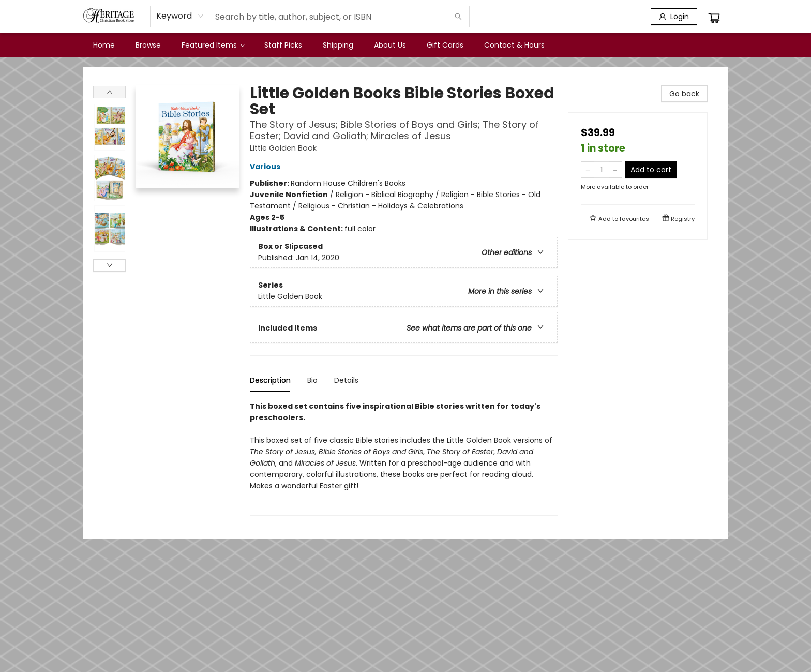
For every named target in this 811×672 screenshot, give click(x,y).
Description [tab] (270, 380)
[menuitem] (104, 45)
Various (267, 167)
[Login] (674, 17)
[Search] (458, 17)
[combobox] (180, 16)
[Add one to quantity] (615, 170)
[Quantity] (602, 170)
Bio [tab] (312, 380)
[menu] (405, 45)
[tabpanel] (404, 458)
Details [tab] (346, 380)
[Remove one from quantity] (588, 170)
